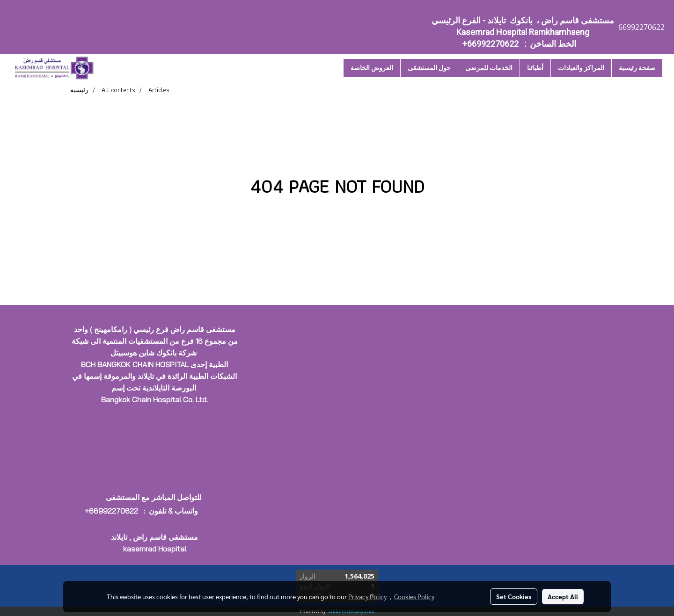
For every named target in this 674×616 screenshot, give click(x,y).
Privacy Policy (367, 596)
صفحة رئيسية (637, 68)
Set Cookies (514, 596)
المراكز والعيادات (581, 68)
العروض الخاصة (372, 68)
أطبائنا (535, 68)
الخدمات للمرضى (489, 68)
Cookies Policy (414, 596)
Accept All (563, 596)
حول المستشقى (429, 68)
